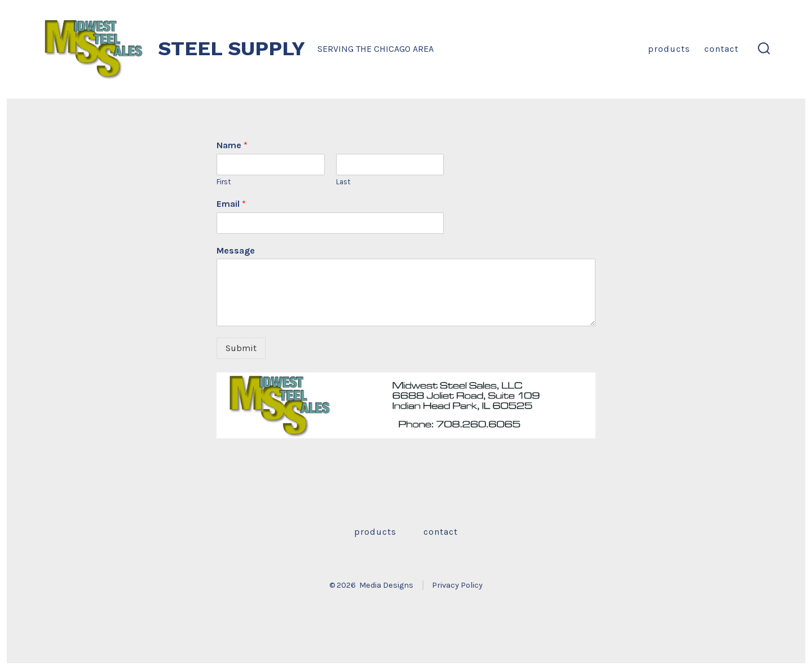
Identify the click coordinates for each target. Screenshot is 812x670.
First (224, 182)
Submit (241, 348)
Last (343, 182)
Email (231, 204)
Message (236, 250)
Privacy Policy (457, 585)
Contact (721, 49)
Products (669, 49)
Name (232, 145)
